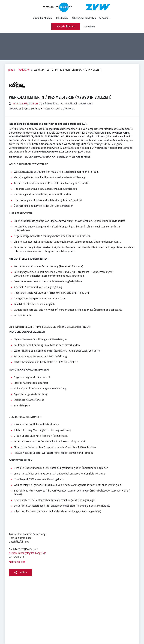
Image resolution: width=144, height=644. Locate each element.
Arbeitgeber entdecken (84, 18)
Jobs (11, 70)
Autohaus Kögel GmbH (25, 104)
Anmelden (89, 27)
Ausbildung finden (42, 18)
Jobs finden (62, 18)
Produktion (24, 70)
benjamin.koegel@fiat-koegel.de (28, 553)
